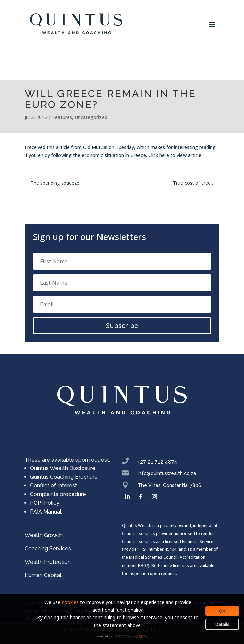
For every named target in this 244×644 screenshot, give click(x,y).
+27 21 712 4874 (158, 462)
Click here (159, 155)
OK (222, 611)
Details (222, 624)
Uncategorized (91, 117)
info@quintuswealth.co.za (167, 473)
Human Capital (43, 575)
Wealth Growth (44, 535)
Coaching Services (48, 549)
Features (62, 117)
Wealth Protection (48, 562)
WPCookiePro (124, 637)
